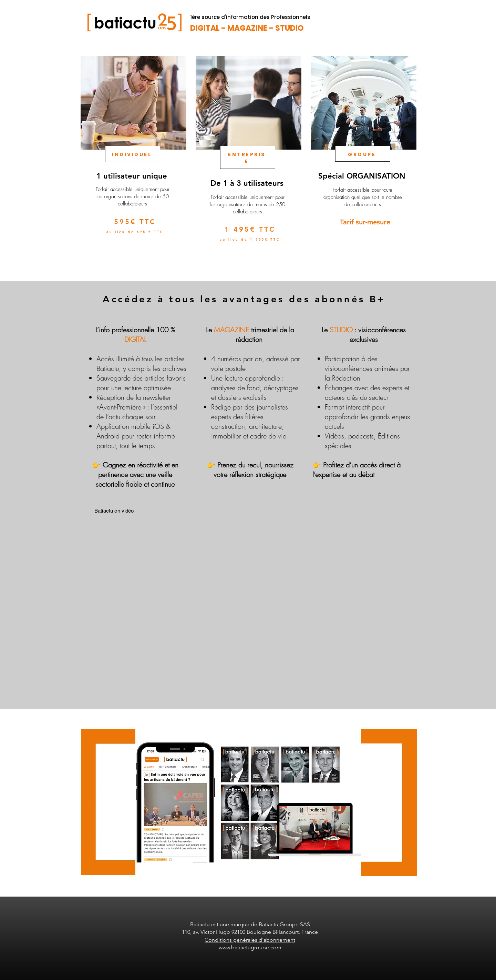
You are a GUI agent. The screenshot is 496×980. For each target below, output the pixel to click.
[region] (133, 161)
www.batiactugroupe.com (250, 947)
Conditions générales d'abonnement (250, 940)
